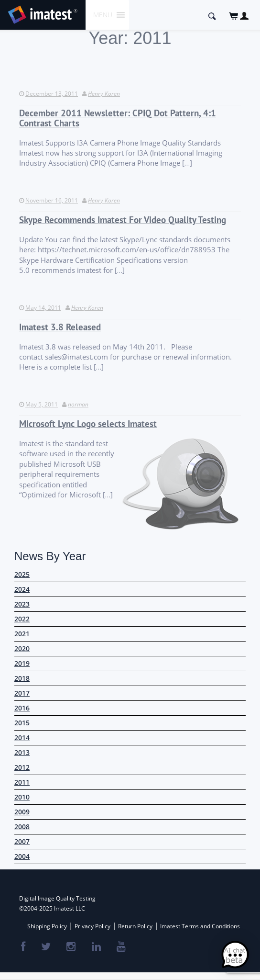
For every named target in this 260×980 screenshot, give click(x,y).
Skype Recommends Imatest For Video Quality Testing (123, 220)
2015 (22, 723)
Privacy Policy (92, 926)
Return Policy (135, 926)
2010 (22, 797)
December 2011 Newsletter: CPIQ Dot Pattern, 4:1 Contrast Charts (118, 118)
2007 (22, 841)
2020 (22, 648)
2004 (22, 856)
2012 (22, 767)
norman (78, 404)
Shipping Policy (47, 926)
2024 (22, 589)
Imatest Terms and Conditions (200, 926)
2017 (22, 693)
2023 (22, 604)
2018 (22, 678)
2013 (22, 752)
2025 (22, 574)
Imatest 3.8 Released (60, 327)
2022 (22, 619)
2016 (22, 708)
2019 (22, 663)
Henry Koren (104, 94)
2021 (22, 634)
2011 (22, 782)
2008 (22, 827)
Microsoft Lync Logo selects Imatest (88, 424)
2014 (22, 738)
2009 (22, 812)
